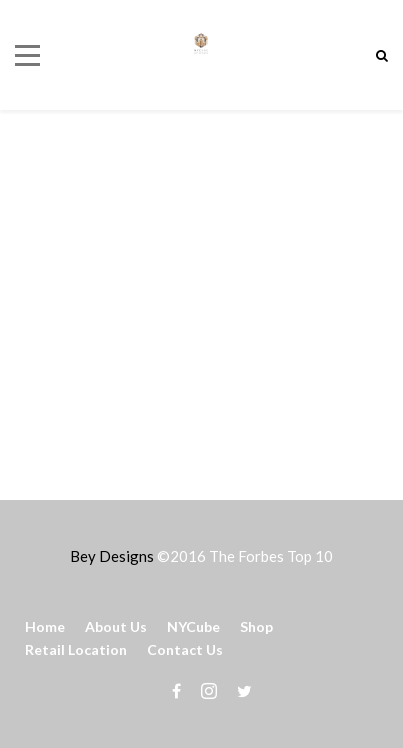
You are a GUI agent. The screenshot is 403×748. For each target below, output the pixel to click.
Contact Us (185, 649)
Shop (256, 626)
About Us (116, 626)
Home (45, 626)
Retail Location (76, 649)
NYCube (193, 626)
